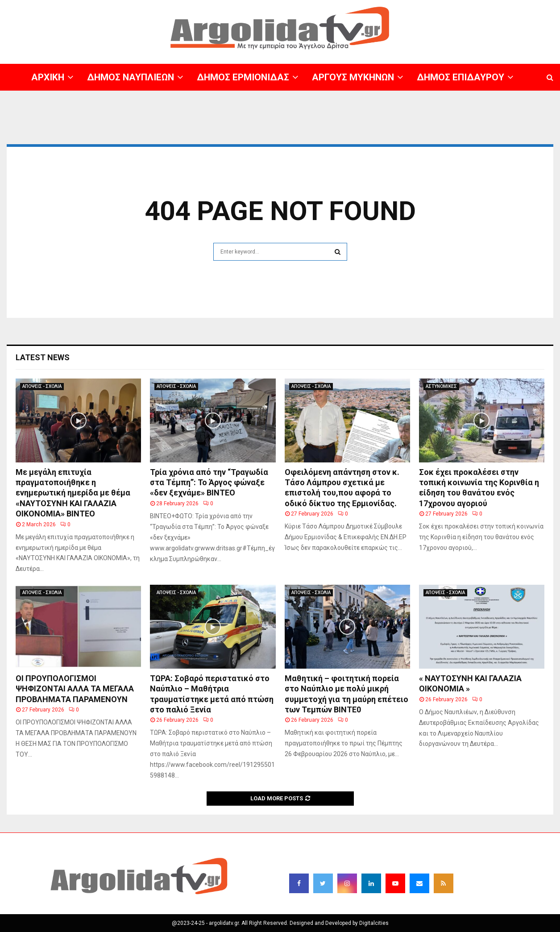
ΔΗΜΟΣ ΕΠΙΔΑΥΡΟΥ (460, 77)
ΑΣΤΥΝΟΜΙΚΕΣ (441, 386)
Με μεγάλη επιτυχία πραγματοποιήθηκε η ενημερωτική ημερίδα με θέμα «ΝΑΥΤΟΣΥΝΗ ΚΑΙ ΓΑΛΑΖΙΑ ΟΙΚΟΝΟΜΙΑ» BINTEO (73, 493)
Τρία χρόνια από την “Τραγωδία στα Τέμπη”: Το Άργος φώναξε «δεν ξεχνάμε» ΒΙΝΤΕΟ (209, 483)
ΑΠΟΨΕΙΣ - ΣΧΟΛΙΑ (42, 386)
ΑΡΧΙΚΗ (48, 77)
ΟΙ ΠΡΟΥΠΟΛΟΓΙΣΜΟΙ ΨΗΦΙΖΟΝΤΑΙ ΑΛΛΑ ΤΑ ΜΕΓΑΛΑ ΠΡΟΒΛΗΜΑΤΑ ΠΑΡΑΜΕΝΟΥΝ (75, 689)
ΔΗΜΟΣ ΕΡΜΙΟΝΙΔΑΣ (243, 77)
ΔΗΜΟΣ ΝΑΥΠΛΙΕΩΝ (131, 77)
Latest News (43, 357)
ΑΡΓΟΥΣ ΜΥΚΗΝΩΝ (353, 77)
